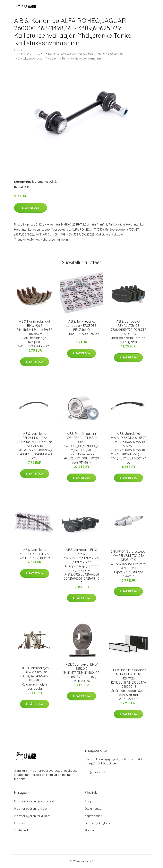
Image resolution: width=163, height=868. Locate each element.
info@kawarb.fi (95, 772)
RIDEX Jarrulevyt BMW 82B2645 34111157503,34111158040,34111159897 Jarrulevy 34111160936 (81, 673)
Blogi (88, 801)
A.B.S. (53, 182)
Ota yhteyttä (93, 809)
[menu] (146, 6)
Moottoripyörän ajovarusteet (34, 801)
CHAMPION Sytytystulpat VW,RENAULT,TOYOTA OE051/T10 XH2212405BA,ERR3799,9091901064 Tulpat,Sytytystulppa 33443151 (128, 564)
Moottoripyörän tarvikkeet (32, 816)
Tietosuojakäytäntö (98, 823)
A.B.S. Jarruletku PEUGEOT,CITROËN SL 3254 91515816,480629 (35, 554)
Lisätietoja (30, 208)
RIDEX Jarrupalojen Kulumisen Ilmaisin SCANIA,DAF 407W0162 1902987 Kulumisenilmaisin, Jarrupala (35, 678)
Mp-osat (20, 823)
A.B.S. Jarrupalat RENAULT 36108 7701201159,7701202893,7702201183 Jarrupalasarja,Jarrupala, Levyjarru (129, 332)
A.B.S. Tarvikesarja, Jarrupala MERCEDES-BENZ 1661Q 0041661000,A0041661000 (82, 330)
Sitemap (90, 830)
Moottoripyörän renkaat (31, 809)
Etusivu (19, 50)
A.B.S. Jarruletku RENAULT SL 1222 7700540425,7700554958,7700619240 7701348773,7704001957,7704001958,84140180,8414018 (35, 446)
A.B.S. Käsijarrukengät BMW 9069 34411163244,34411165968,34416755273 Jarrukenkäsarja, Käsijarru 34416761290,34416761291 (35, 334)
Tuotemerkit (40, 182)
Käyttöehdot (93, 816)
